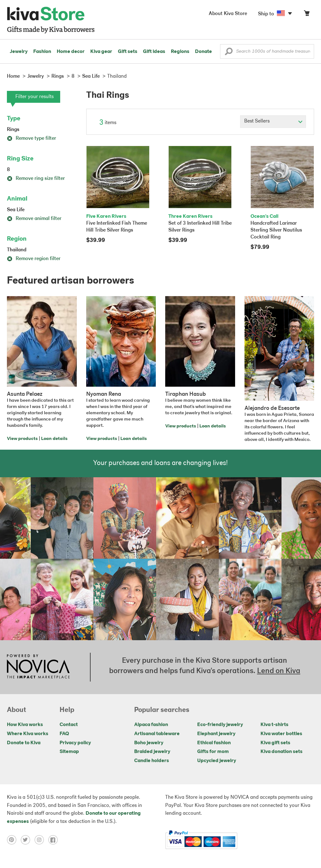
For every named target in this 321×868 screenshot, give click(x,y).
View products (22, 439)
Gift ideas (154, 52)
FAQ (64, 734)
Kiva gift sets (275, 743)
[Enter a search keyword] (267, 51)
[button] (229, 53)
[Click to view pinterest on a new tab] (14, 840)
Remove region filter (34, 259)
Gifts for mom (213, 752)
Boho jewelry (149, 743)
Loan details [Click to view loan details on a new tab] (54, 439)
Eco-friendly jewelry (220, 725)
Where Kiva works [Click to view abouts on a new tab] (28, 734)
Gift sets (128, 52)
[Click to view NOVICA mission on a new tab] (38, 667)
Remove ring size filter (36, 179)
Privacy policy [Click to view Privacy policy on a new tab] (75, 743)
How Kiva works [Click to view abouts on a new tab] (25, 725)
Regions (180, 52)
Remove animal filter (34, 219)
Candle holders (152, 761)
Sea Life (16, 210)
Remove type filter (32, 139)
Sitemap (69, 752)
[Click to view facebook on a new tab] (55, 840)
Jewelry (19, 52)
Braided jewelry (152, 752)
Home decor (71, 52)
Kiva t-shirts (274, 725)
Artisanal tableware (157, 734)
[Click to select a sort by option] (273, 122)
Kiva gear (101, 52)
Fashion (42, 52)
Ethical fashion (214, 743)
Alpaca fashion (151, 725)
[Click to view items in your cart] (307, 15)
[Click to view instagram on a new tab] (41, 840)
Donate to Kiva (24, 743)
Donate (203, 52)
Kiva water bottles (281, 734)
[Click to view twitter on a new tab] (28, 840)
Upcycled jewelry (217, 761)
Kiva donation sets (282, 752)
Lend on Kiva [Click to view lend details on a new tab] (279, 671)
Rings (13, 130)
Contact (69, 725)
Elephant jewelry (216, 734)
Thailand (17, 250)
